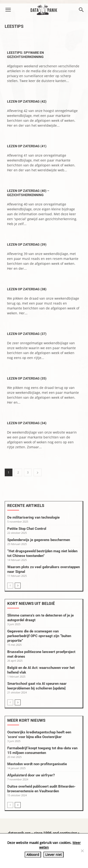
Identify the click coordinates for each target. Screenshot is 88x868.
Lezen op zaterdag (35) (27, 378)
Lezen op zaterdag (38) (27, 289)
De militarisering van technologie (33, 517)
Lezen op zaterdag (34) (27, 423)
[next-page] (38, 472)
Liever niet (54, 855)
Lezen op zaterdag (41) (27, 146)
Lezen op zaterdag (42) (27, 101)
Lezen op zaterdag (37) (27, 334)
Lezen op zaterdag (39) (27, 244)
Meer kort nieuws (26, 720)
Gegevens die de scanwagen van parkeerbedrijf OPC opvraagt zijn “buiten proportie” (39, 636)
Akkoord (33, 855)
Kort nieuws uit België (31, 603)
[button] (8, 10)
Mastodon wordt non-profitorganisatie (37, 764)
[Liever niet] (82, 851)
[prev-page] (10, 586)
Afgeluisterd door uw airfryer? (31, 775)
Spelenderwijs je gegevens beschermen (39, 540)
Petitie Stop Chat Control (27, 529)
